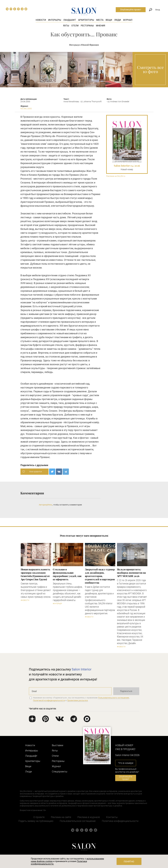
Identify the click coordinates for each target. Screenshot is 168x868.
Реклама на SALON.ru (116, 176)
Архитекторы (86, 20)
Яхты (66, 26)
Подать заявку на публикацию (36, 821)
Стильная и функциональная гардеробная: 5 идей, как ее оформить (67, 574)
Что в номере (126, 763)
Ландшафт (70, 20)
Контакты (112, 817)
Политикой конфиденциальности (49, 700)
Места (100, 20)
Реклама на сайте (61, 817)
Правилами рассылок (78, 700)
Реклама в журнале (89, 817)
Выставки (58, 745)
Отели (75, 26)
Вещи (109, 20)
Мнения (101, 26)
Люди (118, 20)
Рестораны (87, 26)
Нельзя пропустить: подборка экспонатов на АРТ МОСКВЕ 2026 (131, 573)
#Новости (25, 600)
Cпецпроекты (60, 772)
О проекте (39, 817)
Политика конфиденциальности (120, 821)
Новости (41, 20)
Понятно (129, 862)
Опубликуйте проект (131, 10)
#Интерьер (57, 604)
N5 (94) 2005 (26, 109)
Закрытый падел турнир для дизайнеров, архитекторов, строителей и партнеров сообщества (100, 576)
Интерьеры (55, 20)
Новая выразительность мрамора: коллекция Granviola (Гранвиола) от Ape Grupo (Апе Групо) (35, 574)
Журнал (128, 20)
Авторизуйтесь (46, 505)
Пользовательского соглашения (114, 698)
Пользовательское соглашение (78, 821)
